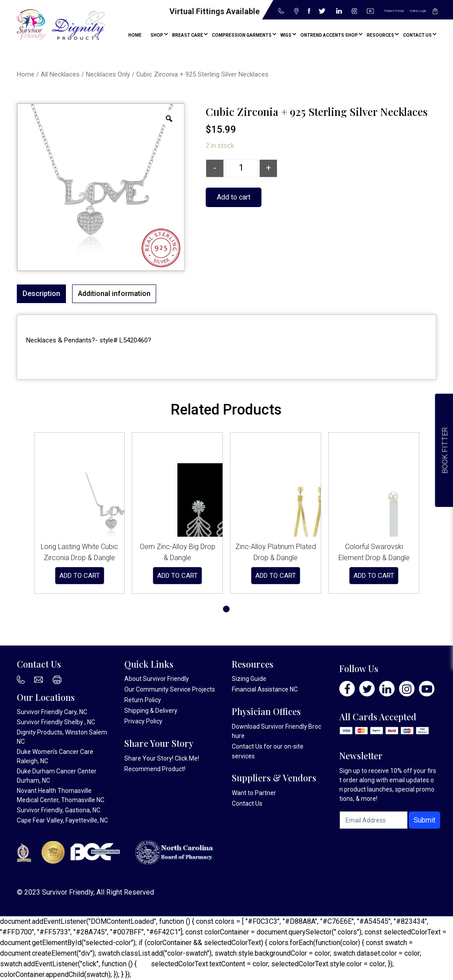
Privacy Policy (143, 721)
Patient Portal (394, 11)
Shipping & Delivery (151, 711)
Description (41, 294)
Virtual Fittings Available (215, 11)
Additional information (114, 294)
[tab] (41, 294)
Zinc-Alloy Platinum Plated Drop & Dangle (276, 552)
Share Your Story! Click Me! (162, 758)
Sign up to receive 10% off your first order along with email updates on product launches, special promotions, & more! (388, 785)
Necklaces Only (108, 74)
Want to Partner (254, 793)
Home (26, 74)
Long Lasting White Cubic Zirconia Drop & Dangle (79, 552)
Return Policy (143, 700)
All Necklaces (60, 74)
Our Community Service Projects (170, 689)
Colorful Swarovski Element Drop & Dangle (374, 552)
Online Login (418, 11)
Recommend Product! (155, 769)
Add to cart (234, 197)
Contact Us (247, 746)
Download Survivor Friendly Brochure (276, 731)
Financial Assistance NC (265, 689)
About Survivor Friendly (157, 679)
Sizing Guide (249, 679)
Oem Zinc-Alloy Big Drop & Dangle (178, 552)
